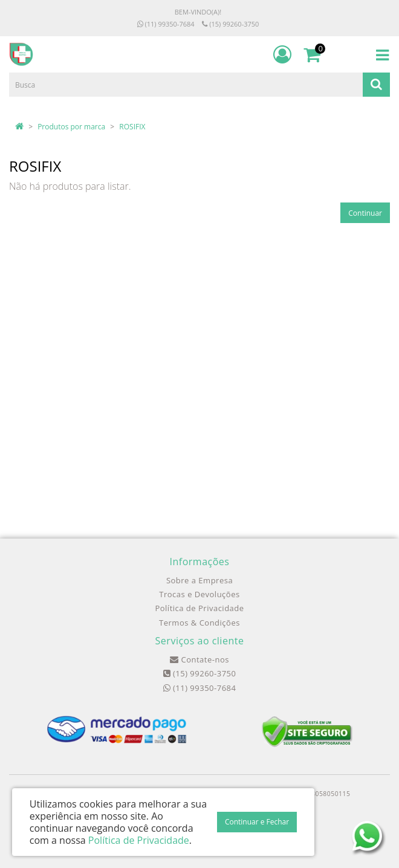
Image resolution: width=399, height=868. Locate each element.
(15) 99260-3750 (230, 24)
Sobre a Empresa (199, 580)
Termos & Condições (199, 623)
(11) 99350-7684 (166, 24)
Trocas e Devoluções (199, 594)
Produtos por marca (71, 127)
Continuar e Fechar (257, 822)
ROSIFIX (132, 127)
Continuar (365, 213)
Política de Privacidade (199, 608)
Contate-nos (199, 659)
